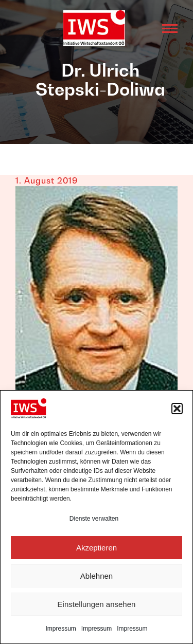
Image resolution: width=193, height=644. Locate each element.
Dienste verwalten (94, 519)
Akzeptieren (97, 548)
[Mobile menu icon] (170, 29)
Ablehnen (97, 576)
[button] (177, 409)
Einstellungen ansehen (97, 604)
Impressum (60, 629)
